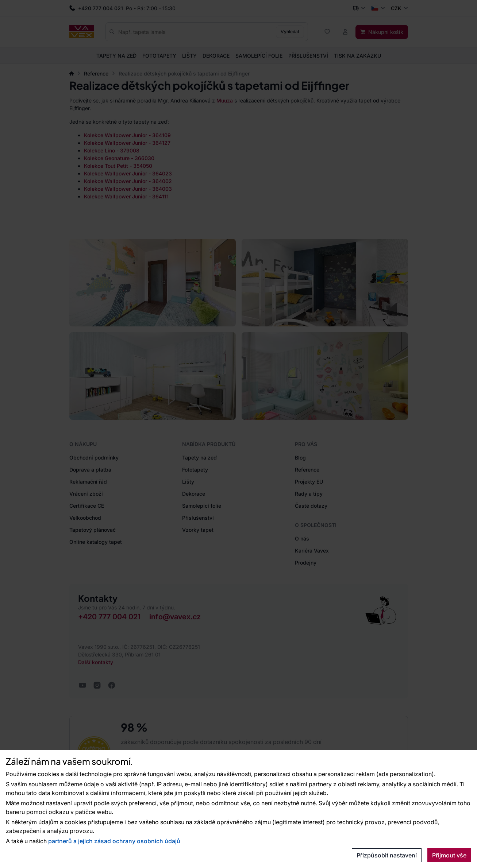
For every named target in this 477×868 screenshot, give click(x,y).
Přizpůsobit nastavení (387, 855)
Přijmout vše (449, 855)
